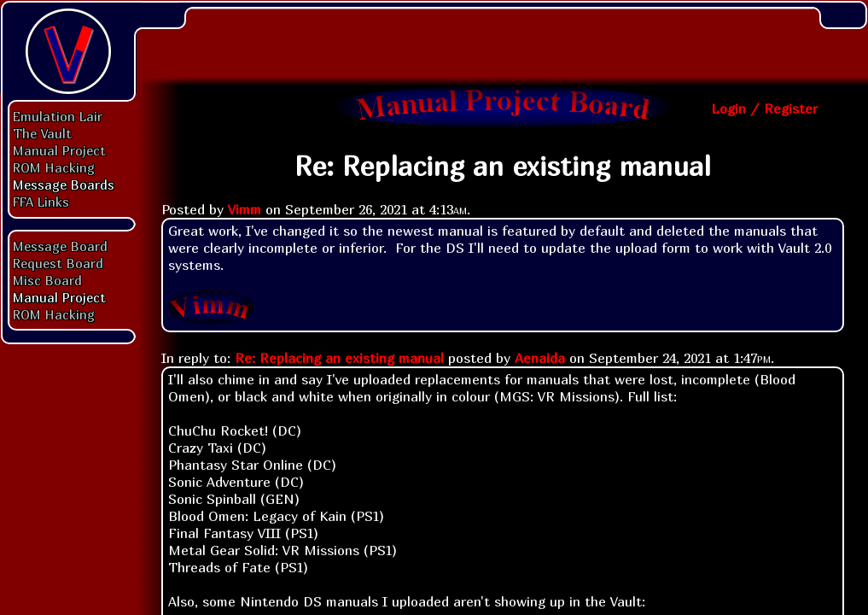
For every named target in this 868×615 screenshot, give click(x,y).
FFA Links (41, 202)
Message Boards (64, 184)
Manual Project (59, 150)
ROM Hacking (54, 167)
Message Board (60, 246)
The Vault (42, 133)
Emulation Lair (58, 116)
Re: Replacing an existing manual (339, 358)
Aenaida (540, 358)
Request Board (58, 263)
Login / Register (764, 108)
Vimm (245, 209)
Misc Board (47, 280)
